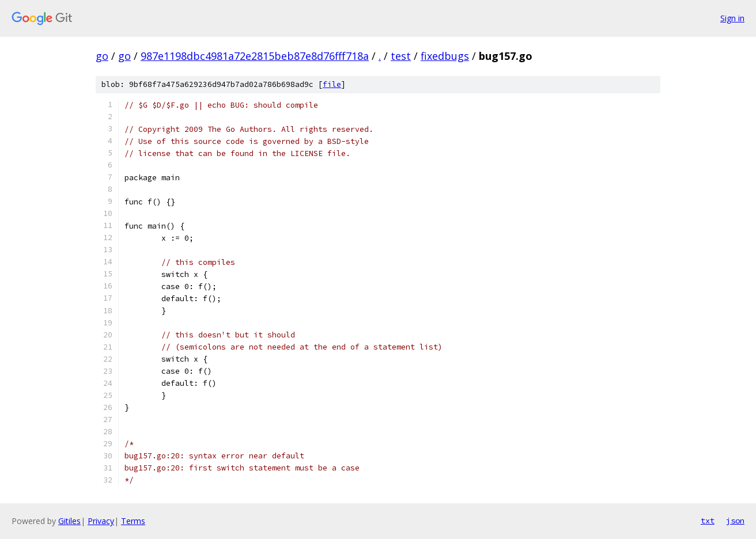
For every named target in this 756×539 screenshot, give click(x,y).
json (735, 521)
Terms (133, 521)
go (102, 56)
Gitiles (69, 521)
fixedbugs (445, 56)
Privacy (101, 521)
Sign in (732, 18)
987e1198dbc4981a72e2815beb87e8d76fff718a (255, 56)
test (401, 56)
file (332, 84)
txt (708, 521)
